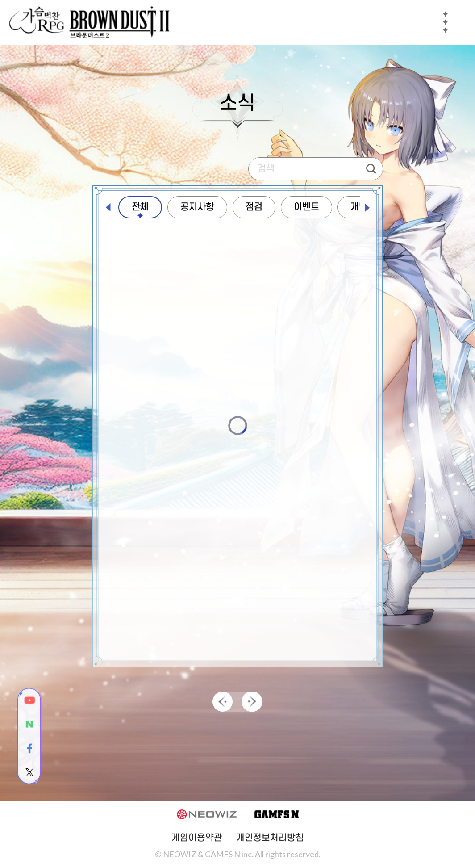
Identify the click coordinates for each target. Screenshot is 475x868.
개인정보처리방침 (270, 838)
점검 (254, 207)
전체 (140, 207)
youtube (29, 700)
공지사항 (197, 207)
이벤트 (306, 207)
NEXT (252, 702)
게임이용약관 (197, 838)
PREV (223, 702)
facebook (29, 748)
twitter (29, 772)
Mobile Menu (454, 22)
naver (29, 724)
